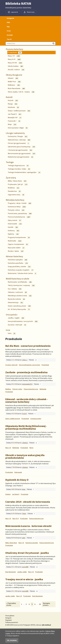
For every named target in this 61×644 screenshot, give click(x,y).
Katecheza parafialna (18, 263)
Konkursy (14, 231)
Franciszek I (14, 121)
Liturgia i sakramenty (15, 133)
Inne (8, 330)
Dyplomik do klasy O (17, 480)
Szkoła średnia (16, 66)
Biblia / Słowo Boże (17, 181)
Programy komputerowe (19, 237)
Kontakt (10, 35)
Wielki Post (14, 82)
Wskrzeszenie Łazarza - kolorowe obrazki (28, 526)
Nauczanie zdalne (16, 248)
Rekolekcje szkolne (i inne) (20, 296)
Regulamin (9, 620)
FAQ (8, 27)
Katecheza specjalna (18, 260)
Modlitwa (14, 188)
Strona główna (10, 616)
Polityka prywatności (12, 622)
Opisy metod (15, 220)
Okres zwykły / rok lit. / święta (21, 92)
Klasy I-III (14, 56)
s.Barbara (25, 443)
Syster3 (24, 414)
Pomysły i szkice (16, 210)
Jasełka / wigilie (16, 318)
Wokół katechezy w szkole (17, 279)
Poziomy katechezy (14, 49)
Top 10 (9, 39)
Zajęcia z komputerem (18, 244)
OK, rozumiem (12, 640)
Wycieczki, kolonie (17, 299)
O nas (9, 31)
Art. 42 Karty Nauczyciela (19, 309)
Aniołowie (14, 107)
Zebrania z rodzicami (18, 292)
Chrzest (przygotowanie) (19, 143)
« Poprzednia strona (11, 604)
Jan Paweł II (15, 114)
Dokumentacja (16, 303)
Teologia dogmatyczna (18, 166)
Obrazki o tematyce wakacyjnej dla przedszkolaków (25, 456)
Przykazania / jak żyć (18, 184)
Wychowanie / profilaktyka (20, 282)
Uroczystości (12, 315)
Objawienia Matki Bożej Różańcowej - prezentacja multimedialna (26, 427)
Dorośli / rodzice (16, 70)
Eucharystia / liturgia (18, 136)
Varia (12, 333)
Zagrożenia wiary (16, 195)
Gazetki (13, 227)
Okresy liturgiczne (14, 75)
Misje (12, 124)
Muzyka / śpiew (16, 251)
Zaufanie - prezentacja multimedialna (26, 372)
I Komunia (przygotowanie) (20, 150)
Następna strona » (46, 604)
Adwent (13, 78)
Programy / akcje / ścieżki (20, 203)
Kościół (9, 97)
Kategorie (10, 18)
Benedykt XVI (15, 118)
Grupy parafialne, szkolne (19, 267)
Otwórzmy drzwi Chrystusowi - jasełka (27, 553)
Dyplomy (14, 234)
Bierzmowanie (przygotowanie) (22, 154)
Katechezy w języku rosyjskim (21, 270)
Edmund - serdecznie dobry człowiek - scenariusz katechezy (27, 400)
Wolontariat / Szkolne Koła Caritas (22, 273)
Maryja (13, 104)
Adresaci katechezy (14, 256)
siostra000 (25, 567)
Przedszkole (15, 53)
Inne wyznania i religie (18, 128)
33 (40, 604)
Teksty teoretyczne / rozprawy (21, 285)
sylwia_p (25, 360)
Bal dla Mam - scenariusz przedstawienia (28, 346)
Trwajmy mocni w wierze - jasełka (24, 579)
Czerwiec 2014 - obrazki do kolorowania (28, 502)
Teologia (10, 162)
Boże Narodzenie (17, 88)
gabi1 (24, 538)
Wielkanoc (14, 85)
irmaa (24, 489)
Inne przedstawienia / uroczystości (23, 321)
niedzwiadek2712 (27, 384)
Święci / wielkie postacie (19, 111)
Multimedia (15, 241)
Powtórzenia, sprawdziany (20, 214)
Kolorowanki (15, 224)
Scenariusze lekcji (17, 207)
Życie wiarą (11, 178)
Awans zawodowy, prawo (20, 306)
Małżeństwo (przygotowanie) (21, 157)
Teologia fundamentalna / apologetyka (24, 172)
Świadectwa (15, 191)
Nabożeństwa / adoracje (19, 140)
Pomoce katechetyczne (19, 217)
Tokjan (24, 514)
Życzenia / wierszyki (17, 325)
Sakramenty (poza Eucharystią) (22, 147)
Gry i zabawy (15, 289)
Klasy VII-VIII (15, 63)
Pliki (8, 22)
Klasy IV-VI (15, 59)
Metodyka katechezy (15, 200)
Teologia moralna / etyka (19, 169)
